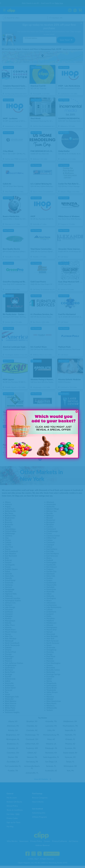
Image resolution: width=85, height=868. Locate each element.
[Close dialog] (77, 412)
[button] (20, 448)
